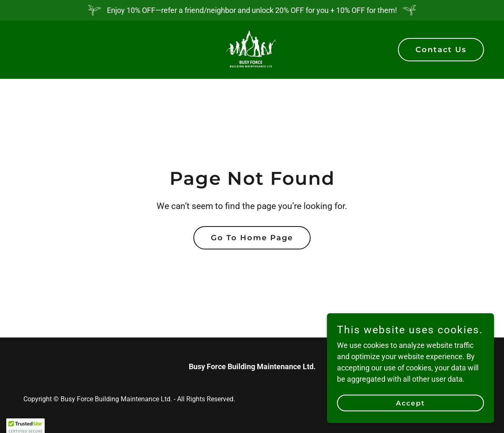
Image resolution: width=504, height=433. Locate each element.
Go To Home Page (252, 238)
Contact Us (441, 50)
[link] (252, 49)
